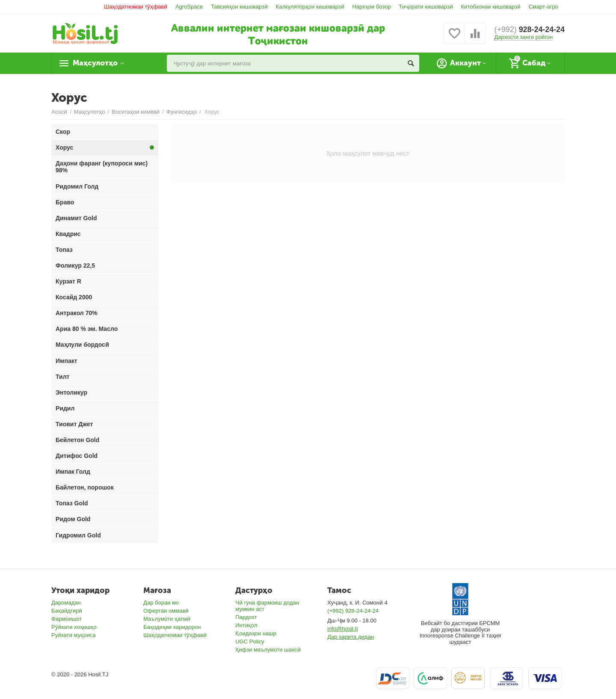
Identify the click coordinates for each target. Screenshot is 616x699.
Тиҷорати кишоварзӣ (426, 7)
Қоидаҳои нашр (256, 633)
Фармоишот (67, 619)
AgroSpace (189, 7)
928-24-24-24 (529, 30)
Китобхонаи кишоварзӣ (491, 7)
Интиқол (246, 625)
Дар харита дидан (351, 637)
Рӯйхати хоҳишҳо (74, 627)
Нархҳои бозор (371, 7)
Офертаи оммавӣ (166, 611)
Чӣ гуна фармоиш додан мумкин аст (267, 606)
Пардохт (246, 617)
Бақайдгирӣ (67, 611)
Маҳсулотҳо (96, 63)
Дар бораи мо (161, 603)
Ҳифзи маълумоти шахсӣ (268, 650)
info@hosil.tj (342, 629)
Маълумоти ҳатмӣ (167, 619)
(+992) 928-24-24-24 (353, 611)
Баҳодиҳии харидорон (172, 627)
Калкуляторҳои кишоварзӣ (310, 7)
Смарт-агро (543, 7)
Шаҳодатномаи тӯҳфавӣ (136, 7)
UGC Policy (250, 641)
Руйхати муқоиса (73, 635)
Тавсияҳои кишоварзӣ (239, 7)
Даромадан (66, 603)
